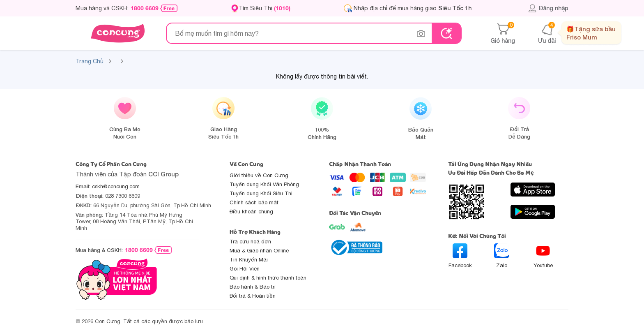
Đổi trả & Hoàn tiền (253, 296)
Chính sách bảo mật (254, 202)
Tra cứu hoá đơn (250, 242)
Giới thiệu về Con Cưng (259, 175)
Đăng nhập (548, 8)
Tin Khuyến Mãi (249, 260)
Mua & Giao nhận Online (259, 251)
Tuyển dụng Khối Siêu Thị (261, 193)
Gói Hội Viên (245, 269)
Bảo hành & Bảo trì (253, 287)
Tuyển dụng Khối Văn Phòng (264, 184)
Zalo (501, 256)
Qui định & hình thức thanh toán (268, 278)
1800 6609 (145, 8)
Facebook (460, 256)
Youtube (543, 256)
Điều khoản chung (251, 212)
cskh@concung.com (116, 186)
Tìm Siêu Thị (264, 8)
